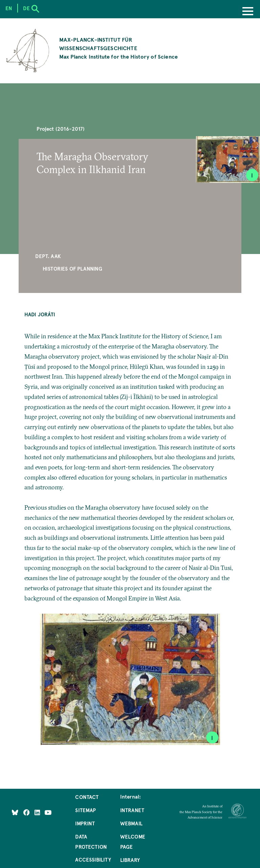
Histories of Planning (73, 269)
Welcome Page (133, 842)
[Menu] (248, 12)
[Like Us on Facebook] (27, 812)
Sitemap (85, 810)
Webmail (131, 823)
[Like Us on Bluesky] (15, 812)
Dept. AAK (48, 256)
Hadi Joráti (40, 314)
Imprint (85, 823)
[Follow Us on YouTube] (48, 812)
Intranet (132, 810)
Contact (87, 797)
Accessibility (93, 860)
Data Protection (91, 842)
